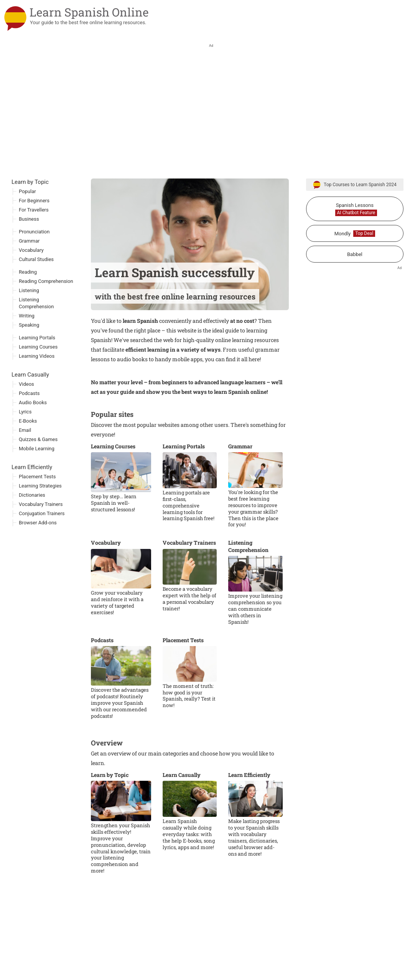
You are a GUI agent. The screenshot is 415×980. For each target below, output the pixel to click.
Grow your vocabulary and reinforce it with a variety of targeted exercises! (117, 628)
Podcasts (102, 665)
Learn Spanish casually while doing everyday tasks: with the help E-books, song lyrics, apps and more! (189, 859)
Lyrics (25, 437)
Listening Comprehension (248, 571)
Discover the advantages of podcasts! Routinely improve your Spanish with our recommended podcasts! (120, 728)
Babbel (355, 279)
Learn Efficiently (249, 800)
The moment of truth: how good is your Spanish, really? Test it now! (189, 721)
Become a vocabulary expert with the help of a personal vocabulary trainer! (189, 624)
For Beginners (34, 226)
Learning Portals (184, 471)
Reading (28, 297)
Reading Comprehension (46, 306)
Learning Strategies (40, 511)
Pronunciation (34, 257)
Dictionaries (32, 520)
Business (29, 244)
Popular (27, 216)
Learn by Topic (110, 800)
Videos (26, 409)
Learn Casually (182, 800)
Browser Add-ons (38, 548)
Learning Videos (37, 381)
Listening (29, 315)
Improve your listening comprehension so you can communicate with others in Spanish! (255, 634)
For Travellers (34, 235)
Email (25, 455)
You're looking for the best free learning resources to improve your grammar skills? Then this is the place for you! (253, 533)
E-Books (28, 446)
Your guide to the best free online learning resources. (88, 22)
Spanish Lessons (356, 234)
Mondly (355, 259)
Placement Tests (183, 665)
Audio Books (33, 427)
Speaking (29, 350)
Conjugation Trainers (42, 538)
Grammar (240, 471)
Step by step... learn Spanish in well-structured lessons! (114, 528)
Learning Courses (113, 471)
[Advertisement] (207, 146)
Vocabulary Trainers (189, 568)
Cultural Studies (36, 284)
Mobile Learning (37, 473)
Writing (27, 341)
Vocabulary (106, 568)
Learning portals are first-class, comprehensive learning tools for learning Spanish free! (189, 530)
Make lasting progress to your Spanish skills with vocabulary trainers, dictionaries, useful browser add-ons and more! (254, 862)
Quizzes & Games (38, 464)
